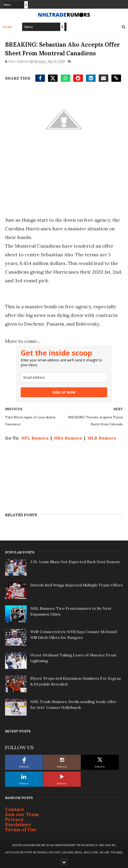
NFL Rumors (35, 438)
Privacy (14, 819)
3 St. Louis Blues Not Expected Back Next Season (75, 562)
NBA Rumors (68, 438)
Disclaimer (18, 824)
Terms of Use (21, 829)
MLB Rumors (102, 438)
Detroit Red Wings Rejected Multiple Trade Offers (76, 585)
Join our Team (22, 814)
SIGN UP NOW (64, 392)
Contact (15, 809)
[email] (64, 377)
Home (8, 27)
